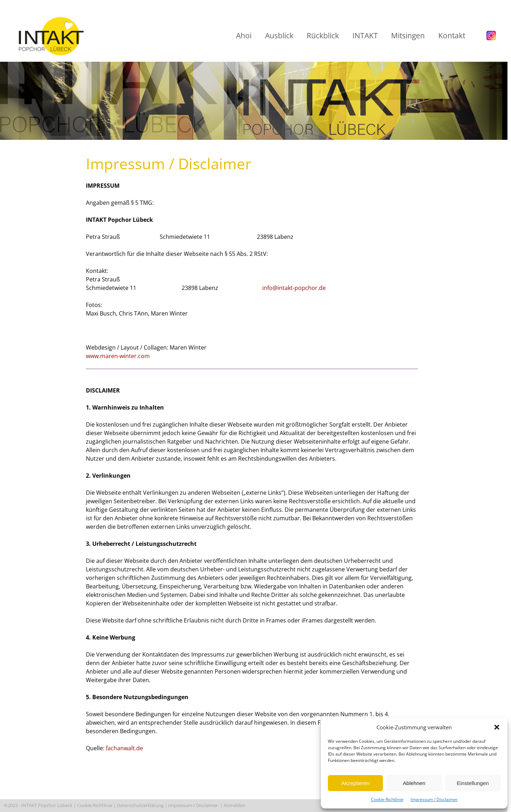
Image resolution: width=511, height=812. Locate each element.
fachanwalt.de (124, 748)
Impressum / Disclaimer (434, 799)
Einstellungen (473, 783)
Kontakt (452, 35)
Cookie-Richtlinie (387, 799)
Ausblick (279, 35)
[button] (497, 727)
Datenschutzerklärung (140, 805)
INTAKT (365, 35)
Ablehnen (414, 783)
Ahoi (244, 35)
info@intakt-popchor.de (294, 288)
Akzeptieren (355, 783)
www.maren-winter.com (118, 356)
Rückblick (323, 35)
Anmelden (235, 805)
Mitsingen (408, 35)
